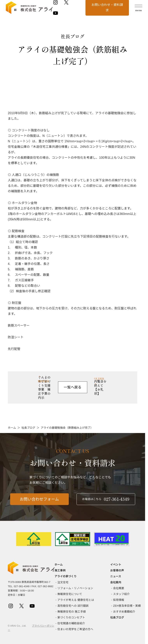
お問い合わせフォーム (39, 502)
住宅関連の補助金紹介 (71, 623)
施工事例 (60, 570)
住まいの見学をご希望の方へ (75, 629)
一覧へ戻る (73, 387)
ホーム (12, 428)
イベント (116, 565)
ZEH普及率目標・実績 (127, 606)
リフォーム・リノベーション (75, 588)
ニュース (116, 576)
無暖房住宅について (70, 594)
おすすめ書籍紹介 (124, 612)
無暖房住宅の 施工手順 (72, 612)
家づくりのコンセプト (71, 617)
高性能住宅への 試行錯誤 (73, 606)
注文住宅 (63, 582)
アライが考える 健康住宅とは (76, 600)
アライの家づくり (66, 576)
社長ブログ (28, 428)
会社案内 (116, 582)
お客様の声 (117, 570)
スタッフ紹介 (121, 594)
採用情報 (119, 600)
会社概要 (119, 588)
